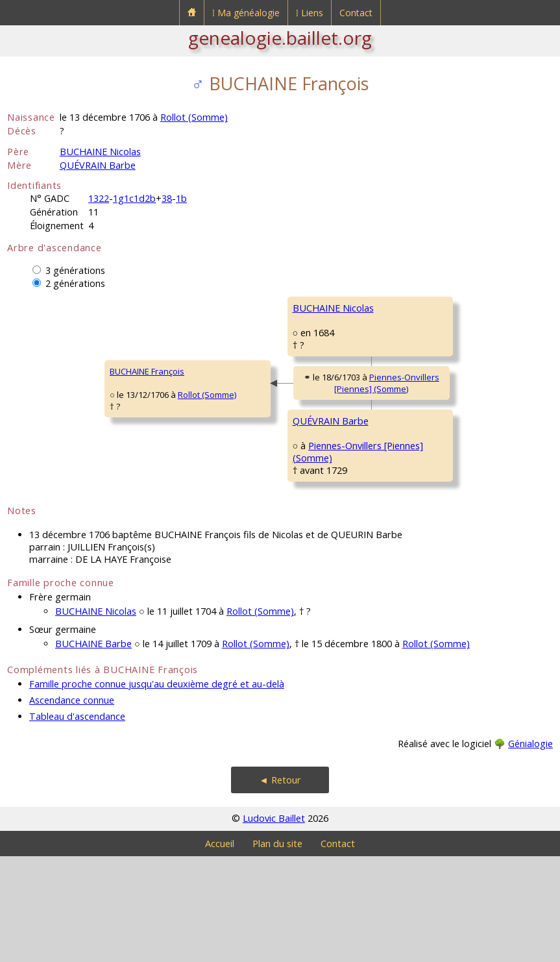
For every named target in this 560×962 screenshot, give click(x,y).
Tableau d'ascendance (77, 822)
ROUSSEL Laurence (422, 541)
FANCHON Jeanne (419, 386)
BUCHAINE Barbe (93, 749)
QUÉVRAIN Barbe (98, 165)
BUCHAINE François (53, 425)
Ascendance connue (72, 806)
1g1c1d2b (134, 198)
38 (167, 198)
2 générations (75, 283)
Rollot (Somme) (194, 117)
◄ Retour (280, 886)
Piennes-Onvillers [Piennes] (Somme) (295, 445)
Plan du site (277, 949)
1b (181, 198)
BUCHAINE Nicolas (100, 152)
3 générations (75, 270)
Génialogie (530, 849)
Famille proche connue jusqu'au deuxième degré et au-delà (157, 790)
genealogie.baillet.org (280, 38)
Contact (356, 13)
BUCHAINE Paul (414, 308)
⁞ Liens (310, 13)
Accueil (220, 949)
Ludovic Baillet (274, 924)
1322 (99, 198)
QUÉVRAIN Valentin (422, 463)
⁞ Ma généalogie (246, 13)
